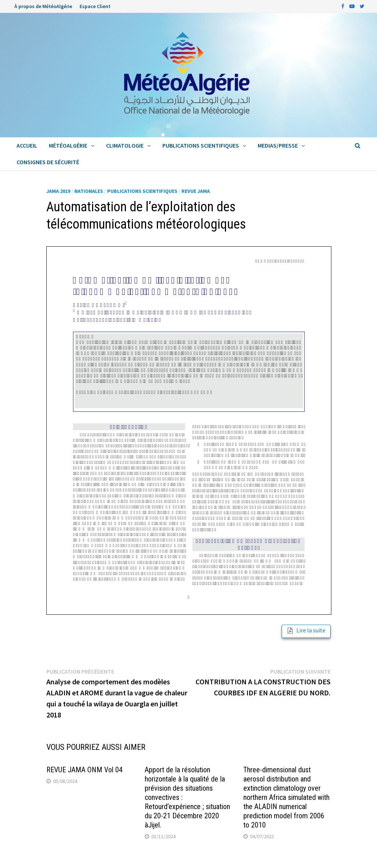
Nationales (89, 191)
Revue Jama (196, 191)
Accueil (27, 145)
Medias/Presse (278, 145)
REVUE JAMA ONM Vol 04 (84, 770)
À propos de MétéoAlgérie (43, 6)
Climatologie (125, 145)
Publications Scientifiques (201, 145)
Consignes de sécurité (48, 162)
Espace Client (95, 6)
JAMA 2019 (58, 191)
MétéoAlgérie (68, 145)
